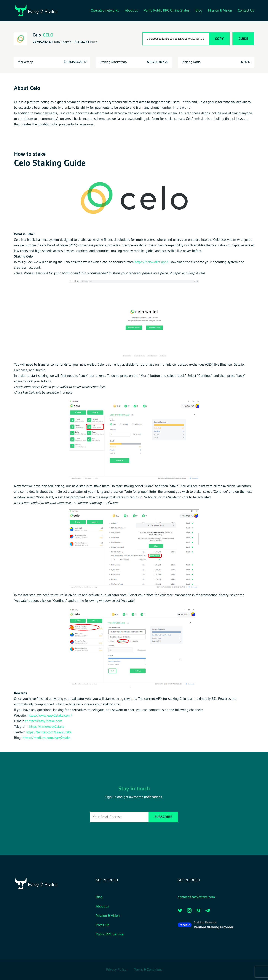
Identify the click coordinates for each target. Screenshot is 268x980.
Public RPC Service (110, 934)
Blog (199, 11)
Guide (243, 39)
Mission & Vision (220, 11)
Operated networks (105, 11)
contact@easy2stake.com (44, 721)
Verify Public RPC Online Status (167, 11)
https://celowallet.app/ (151, 262)
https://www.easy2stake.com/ (50, 716)
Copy (219, 39)
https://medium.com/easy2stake (46, 738)
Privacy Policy (116, 970)
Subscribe (163, 817)
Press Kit (102, 925)
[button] (134, 200)
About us (131, 11)
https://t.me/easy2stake (47, 727)
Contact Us (246, 11)
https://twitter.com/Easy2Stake (49, 732)
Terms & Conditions (148, 970)
